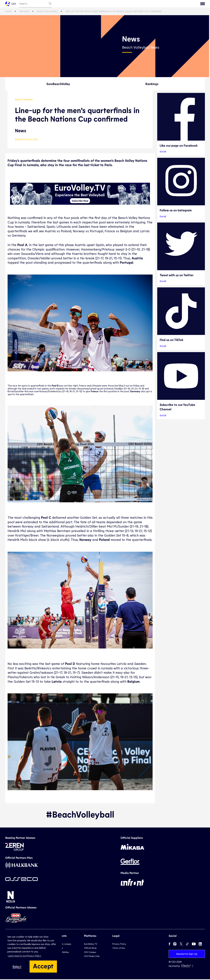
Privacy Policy (119, 944)
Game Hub (154, 4)
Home (9, 12)
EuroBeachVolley (58, 85)
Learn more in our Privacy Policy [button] (25, 956)
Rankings (152, 85)
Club (88, 4)
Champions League (62, 944)
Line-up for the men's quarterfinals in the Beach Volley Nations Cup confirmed (114, 12)
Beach (115, 4)
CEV (11, 4)
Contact (197, 4)
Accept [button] (43, 966)
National (101, 4)
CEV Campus (90, 953)
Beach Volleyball (48, 12)
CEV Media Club (92, 957)
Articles (24, 12)
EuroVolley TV (72, 4)
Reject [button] (17, 966)
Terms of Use (119, 949)
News (139, 4)
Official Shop (90, 949)
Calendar (171, 4)
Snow (127, 4)
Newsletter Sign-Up (187, 954)
